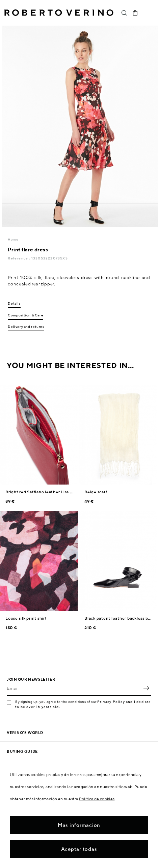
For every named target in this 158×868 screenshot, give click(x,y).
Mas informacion (79, 825)
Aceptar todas (79, 849)
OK (146, 688)
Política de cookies (97, 799)
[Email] (74, 688)
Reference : (19, 258)
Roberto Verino (59, 13)
